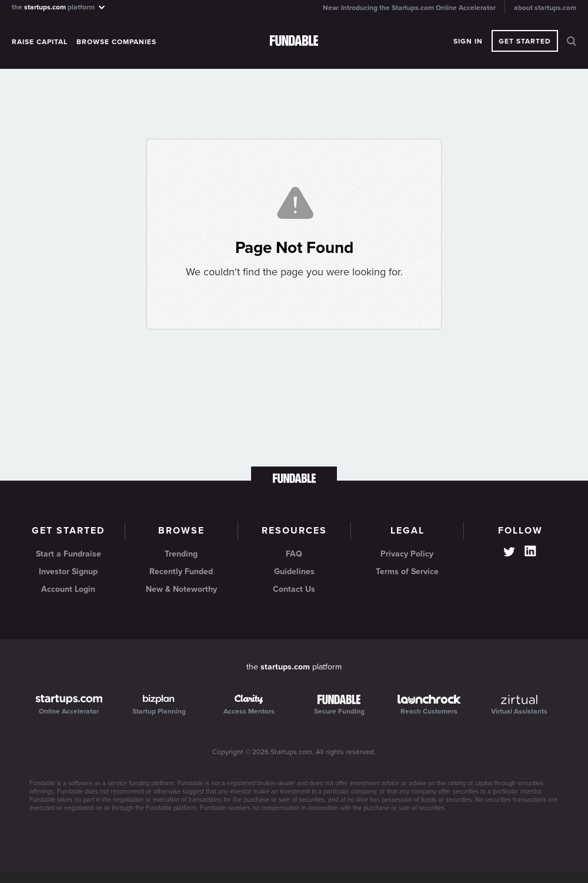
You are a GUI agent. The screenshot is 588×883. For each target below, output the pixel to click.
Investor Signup (68, 572)
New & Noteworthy (181, 589)
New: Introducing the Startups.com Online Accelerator (409, 8)
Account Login (68, 589)
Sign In (468, 41)
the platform (59, 7)
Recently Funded (181, 572)
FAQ (294, 554)
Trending (181, 554)
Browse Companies (116, 42)
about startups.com (545, 8)
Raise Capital (40, 42)
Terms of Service (407, 572)
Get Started (525, 41)
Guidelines (294, 572)
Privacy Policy (407, 554)
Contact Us (294, 589)
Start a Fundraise (69, 554)
